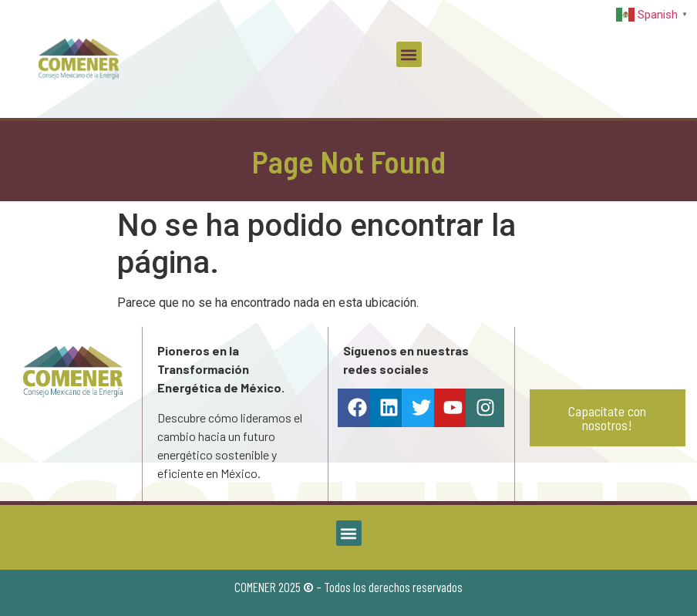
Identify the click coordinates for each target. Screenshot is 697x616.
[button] (409, 54)
